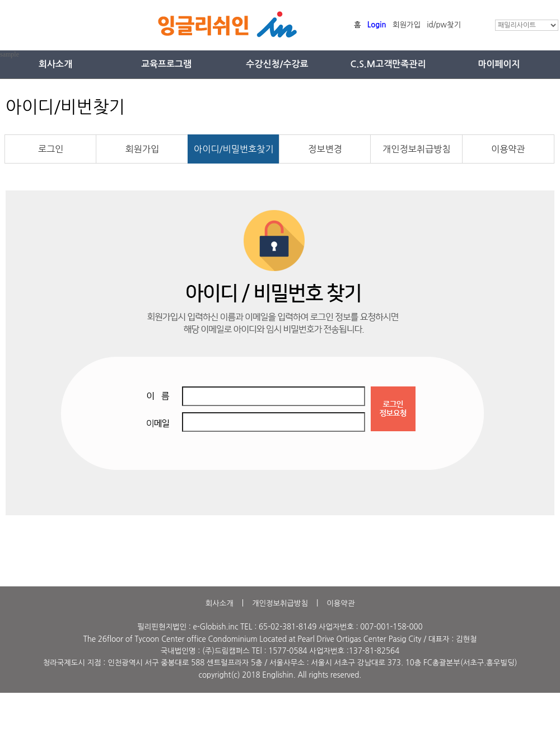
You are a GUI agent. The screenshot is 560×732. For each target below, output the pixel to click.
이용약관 (508, 149)
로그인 (51, 149)
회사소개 (55, 64)
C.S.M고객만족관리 (388, 64)
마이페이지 (499, 64)
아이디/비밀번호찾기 (234, 149)
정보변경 (325, 149)
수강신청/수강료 (277, 64)
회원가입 (143, 149)
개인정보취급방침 (416, 149)
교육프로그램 (166, 64)
